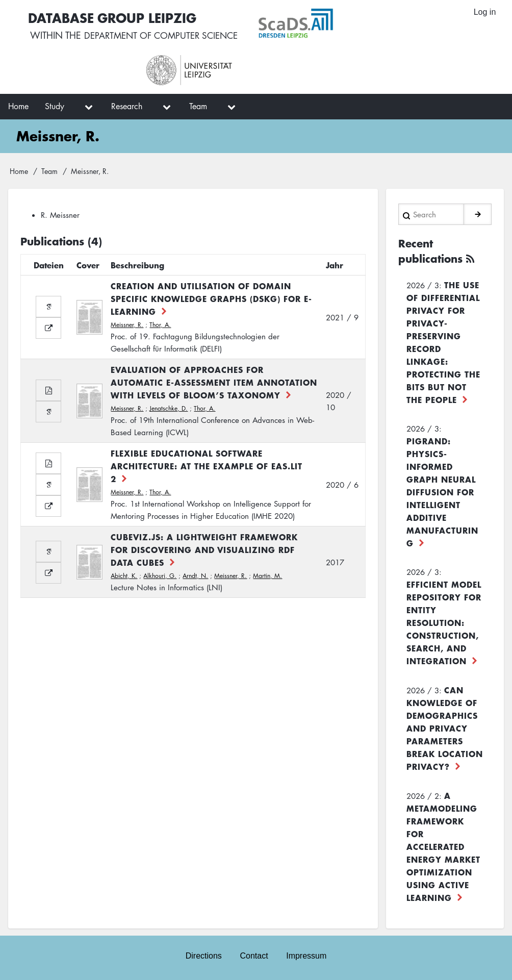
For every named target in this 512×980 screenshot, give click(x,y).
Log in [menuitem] (484, 12)
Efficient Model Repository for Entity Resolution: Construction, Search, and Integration (444, 622)
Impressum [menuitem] (307, 955)
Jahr (335, 265)
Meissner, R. (127, 325)
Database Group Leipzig (112, 17)
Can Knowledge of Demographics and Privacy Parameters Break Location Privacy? (445, 728)
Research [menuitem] (127, 106)
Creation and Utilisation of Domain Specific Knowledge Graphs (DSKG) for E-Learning (211, 298)
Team (49, 171)
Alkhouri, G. (160, 576)
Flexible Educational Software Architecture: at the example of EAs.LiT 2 (207, 466)
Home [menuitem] (18, 106)
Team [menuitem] (198, 106)
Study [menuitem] (55, 106)
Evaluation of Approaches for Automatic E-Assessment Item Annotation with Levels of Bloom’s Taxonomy (214, 382)
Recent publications (430, 251)
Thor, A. (160, 325)
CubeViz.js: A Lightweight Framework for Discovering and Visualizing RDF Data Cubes (204, 549)
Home (19, 171)
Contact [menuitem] (254, 955)
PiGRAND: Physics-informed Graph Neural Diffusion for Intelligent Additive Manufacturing (442, 492)
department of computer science (164, 36)
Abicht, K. (124, 576)
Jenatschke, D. (169, 408)
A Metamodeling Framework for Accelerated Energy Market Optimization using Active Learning (443, 846)
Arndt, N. (195, 576)
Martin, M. (267, 576)
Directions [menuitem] (203, 955)
